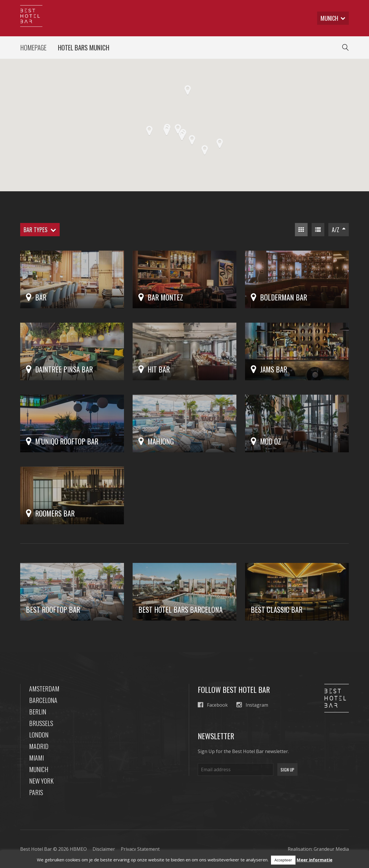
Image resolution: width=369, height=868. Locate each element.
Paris (36, 792)
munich (333, 18)
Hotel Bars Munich (84, 48)
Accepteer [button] (283, 860)
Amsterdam (44, 689)
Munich (39, 769)
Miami (36, 758)
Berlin (38, 712)
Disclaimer (104, 849)
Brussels (41, 723)
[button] (220, 143)
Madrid (39, 746)
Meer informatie (315, 860)
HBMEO (78, 849)
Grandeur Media (331, 849)
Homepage (33, 48)
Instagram (252, 705)
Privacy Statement (140, 849)
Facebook (213, 705)
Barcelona (43, 700)
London (39, 735)
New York (41, 781)
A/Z (339, 230)
